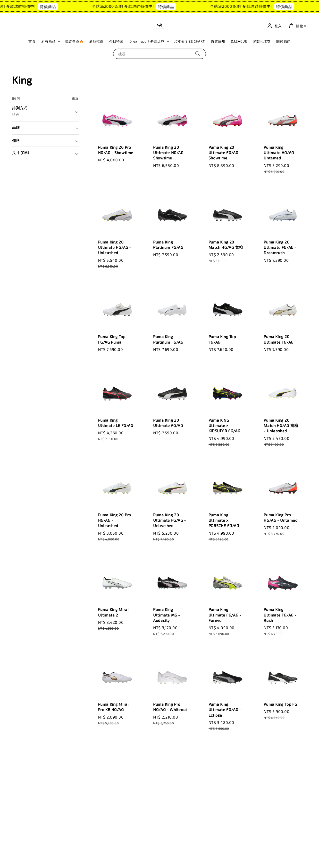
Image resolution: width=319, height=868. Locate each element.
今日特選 (116, 41)
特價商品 (56, 6)
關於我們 (283, 41)
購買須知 (218, 41)
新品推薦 (96, 41)
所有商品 (48, 41)
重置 (75, 98)
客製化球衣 (262, 41)
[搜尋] (198, 54)
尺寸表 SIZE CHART (189, 41)
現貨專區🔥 (74, 41)
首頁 (32, 41)
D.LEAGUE (239, 41)
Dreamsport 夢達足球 (147, 41)
